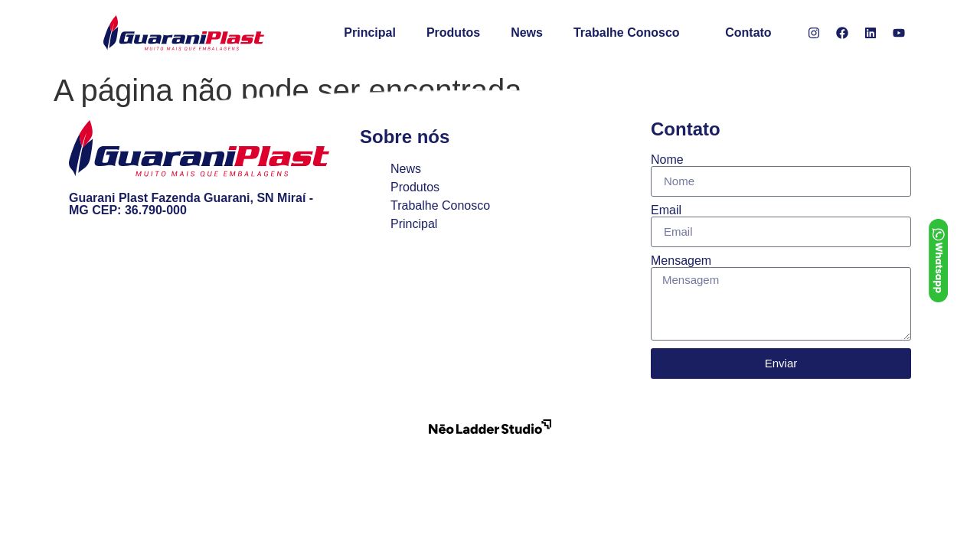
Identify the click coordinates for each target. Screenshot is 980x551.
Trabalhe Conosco (627, 33)
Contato (748, 33)
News (527, 33)
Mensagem (681, 261)
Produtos (453, 33)
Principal (370, 33)
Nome (667, 160)
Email (666, 210)
